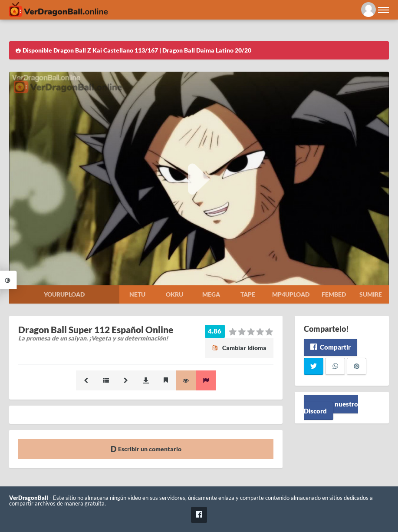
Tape (248, 294)
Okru (174, 294)
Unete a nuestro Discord (331, 407)
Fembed (334, 294)
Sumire (371, 294)
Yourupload (64, 294)
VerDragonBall (29, 498)
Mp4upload (291, 294)
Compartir (331, 347)
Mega (211, 294)
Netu (137, 294)
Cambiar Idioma (239, 348)
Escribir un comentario (146, 449)
